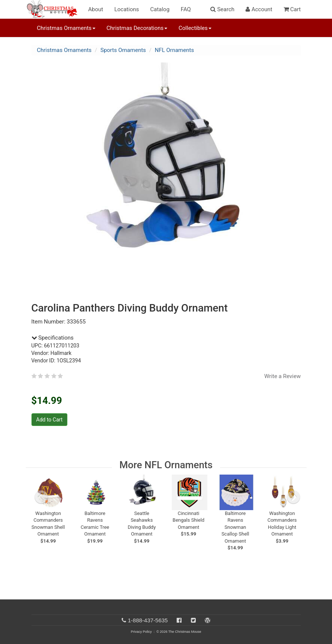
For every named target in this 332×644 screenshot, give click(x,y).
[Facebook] (179, 620)
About (96, 9)
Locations (127, 9)
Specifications (53, 338)
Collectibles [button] (195, 28)
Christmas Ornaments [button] (66, 28)
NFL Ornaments (174, 50)
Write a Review (283, 376)
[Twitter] (193, 620)
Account (259, 9)
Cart (292, 9)
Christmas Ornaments (64, 50)
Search (222, 9)
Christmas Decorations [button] (137, 28)
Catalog (160, 9)
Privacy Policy (141, 632)
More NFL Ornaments (166, 465)
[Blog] (208, 620)
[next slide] (293, 497)
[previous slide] (41, 497)
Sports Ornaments (123, 50)
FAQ (186, 9)
